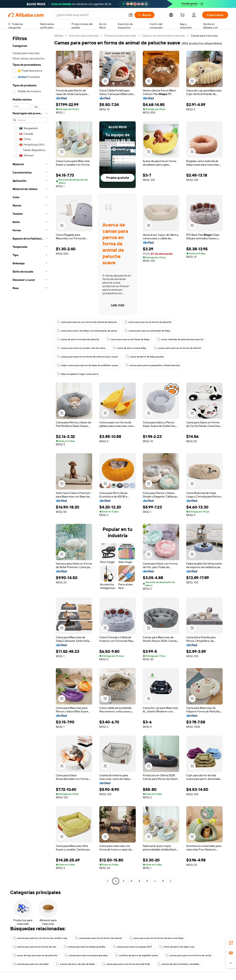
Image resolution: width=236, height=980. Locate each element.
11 (163, 881)
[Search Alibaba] (91, 15)
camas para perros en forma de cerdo (188, 955)
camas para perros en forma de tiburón (178, 348)
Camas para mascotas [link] (204, 36)
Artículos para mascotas (84, 36)
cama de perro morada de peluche (78, 339)
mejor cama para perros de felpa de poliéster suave (87, 365)
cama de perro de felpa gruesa (145, 357)
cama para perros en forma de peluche (148, 322)
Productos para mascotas (120, 36)
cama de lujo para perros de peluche (35, 955)
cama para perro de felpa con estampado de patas (87, 331)
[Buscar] (144, 15)
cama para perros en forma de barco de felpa (156, 938)
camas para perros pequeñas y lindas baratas (153, 365)
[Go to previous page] (108, 881)
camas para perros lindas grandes (85, 947)
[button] (131, 15)
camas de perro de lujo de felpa (75, 964)
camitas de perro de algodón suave (136, 955)
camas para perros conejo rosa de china (81, 348)
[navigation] (30, 459)
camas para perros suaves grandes (86, 955)
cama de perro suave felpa (130, 348)
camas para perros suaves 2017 (132, 947)
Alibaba (59, 36)
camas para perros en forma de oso (35, 947)
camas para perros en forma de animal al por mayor (88, 357)
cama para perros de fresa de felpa (128, 339)
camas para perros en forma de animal (98, 938)
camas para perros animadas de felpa (147, 331)
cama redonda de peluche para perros (180, 339)
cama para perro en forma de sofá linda (126, 964)
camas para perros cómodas (31, 964)
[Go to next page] (171, 881)
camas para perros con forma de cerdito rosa (40, 938)
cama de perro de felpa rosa (177, 947)
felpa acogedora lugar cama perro (78, 374)
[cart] (183, 16)
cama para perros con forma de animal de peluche (87, 322)
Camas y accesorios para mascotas (163, 36)
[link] (231, 943)
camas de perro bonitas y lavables (178, 964)
